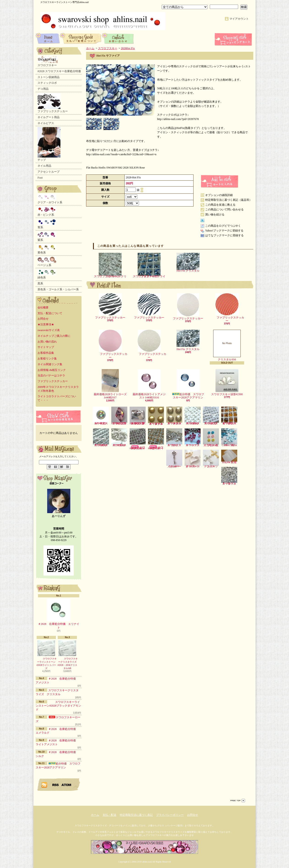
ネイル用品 (44, 166)
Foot (40, 178)
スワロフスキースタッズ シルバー (174, 416)
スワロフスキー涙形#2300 (227, 382)
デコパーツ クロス (212, 459)
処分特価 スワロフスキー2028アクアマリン (188, 384)
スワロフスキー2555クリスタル (119, 438)
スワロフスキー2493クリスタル (101, 438)
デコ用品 (43, 89)
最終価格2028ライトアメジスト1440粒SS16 (149, 384)
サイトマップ (46, 347)
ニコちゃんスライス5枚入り (211, 438)
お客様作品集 (46, 353)
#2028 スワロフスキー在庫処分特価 (59, 71)
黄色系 (47, 249)
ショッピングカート (234, 39)
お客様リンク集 (47, 359)
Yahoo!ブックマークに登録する (224, 231)
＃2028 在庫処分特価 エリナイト (59, 614)
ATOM (67, 785)
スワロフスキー (48, 61)
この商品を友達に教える (220, 205)
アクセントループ (49, 172)
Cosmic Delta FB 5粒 (229, 438)
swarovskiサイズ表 (49, 330)
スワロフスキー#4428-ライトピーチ (156, 439)
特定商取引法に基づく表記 (136, 815)
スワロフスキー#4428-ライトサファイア (149, 265)
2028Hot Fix (128, 48)
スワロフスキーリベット (229, 476)
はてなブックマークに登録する (224, 235)
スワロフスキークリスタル (174, 438)
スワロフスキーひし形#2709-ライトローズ (119, 416)
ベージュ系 (47, 262)
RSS (56, 785)
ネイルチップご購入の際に (54, 336)
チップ (49, 144)
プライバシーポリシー (170, 815)
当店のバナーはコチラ (51, 375)
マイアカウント (239, 19)
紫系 (47, 237)
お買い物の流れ (47, 342)
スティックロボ (47, 83)
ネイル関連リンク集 (50, 364)
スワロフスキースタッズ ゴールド (156, 416)
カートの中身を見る (59, 417)
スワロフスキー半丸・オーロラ (101, 416)
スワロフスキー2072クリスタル (211, 416)
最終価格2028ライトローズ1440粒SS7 (110, 384)
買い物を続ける (215, 215)
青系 (47, 224)
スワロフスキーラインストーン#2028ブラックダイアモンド (58, 706)
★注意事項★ (46, 324)
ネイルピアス (46, 123)
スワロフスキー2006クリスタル (193, 416)
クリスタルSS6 (227, 345)
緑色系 (47, 274)
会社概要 (43, 307)
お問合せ (118, 38)
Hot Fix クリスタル (188, 263)
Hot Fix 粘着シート (229, 457)
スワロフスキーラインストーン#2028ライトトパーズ (46, 655)
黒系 (40, 283)
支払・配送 (109, 815)
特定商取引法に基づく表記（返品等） (229, 200)
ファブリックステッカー (53, 103)
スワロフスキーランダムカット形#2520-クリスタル (138, 416)
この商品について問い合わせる (224, 210)
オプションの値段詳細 (219, 195)
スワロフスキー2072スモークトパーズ (229, 416)
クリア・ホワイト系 (50, 199)
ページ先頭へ (238, 801)
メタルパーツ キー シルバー (174, 459)
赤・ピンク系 (47, 211)
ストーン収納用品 (49, 77)
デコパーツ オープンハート (193, 459)
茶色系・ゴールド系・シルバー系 (58, 289)
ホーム (48, 38)
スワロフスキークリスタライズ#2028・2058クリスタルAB (67, 655)
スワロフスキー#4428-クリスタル (110, 265)
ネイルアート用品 (49, 117)
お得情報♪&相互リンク (52, 370)
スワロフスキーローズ (193, 438)
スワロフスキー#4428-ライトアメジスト (138, 439)
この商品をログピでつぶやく (223, 226)
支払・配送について (81, 38)
